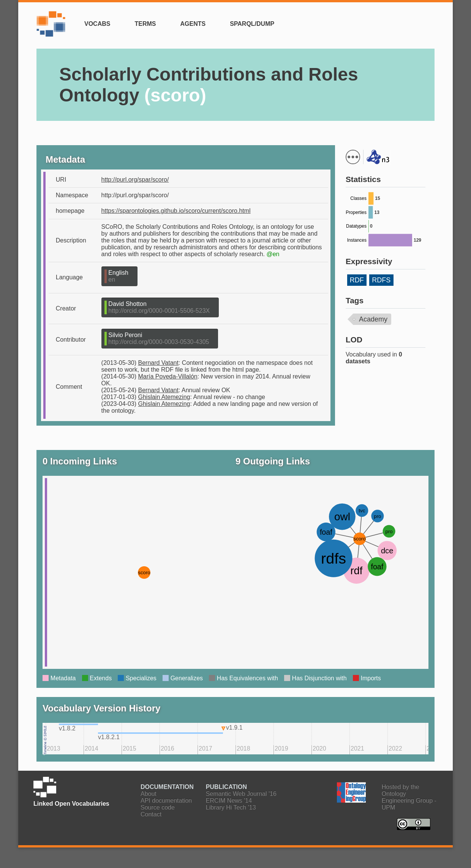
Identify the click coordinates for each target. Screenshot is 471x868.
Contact (151, 814)
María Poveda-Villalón (168, 376)
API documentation (166, 801)
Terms (145, 24)
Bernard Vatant (158, 363)
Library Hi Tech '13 (231, 807)
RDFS (381, 280)
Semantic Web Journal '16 (241, 794)
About (149, 794)
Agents (193, 24)
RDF (357, 280)
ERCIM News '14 (229, 801)
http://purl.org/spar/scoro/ (135, 180)
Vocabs (97, 24)
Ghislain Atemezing (164, 397)
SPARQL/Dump (252, 24)
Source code (158, 807)
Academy (373, 319)
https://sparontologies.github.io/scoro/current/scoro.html (176, 211)
